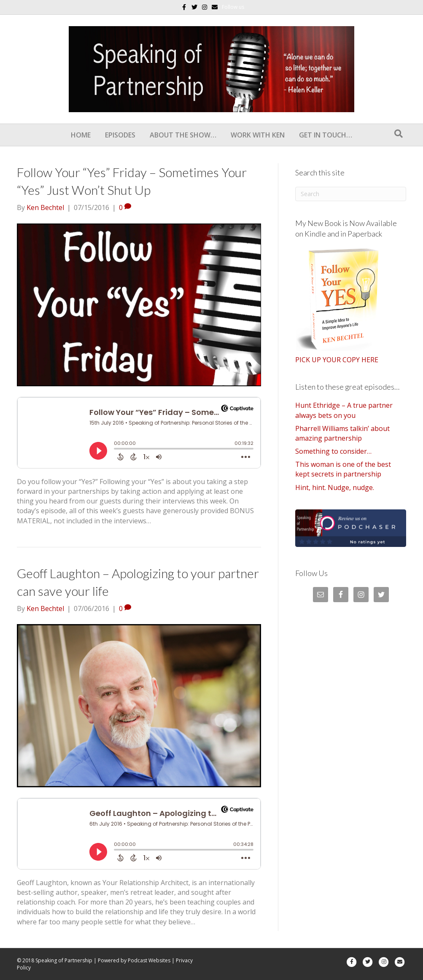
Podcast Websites (149, 960)
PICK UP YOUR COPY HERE (337, 360)
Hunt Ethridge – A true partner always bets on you (344, 410)
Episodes (120, 135)
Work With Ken (258, 135)
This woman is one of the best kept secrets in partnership (343, 469)
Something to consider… (333, 451)
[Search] (399, 134)
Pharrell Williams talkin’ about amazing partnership (342, 433)
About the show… (183, 135)
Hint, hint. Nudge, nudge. (335, 487)
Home (81, 135)
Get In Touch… (326, 135)
